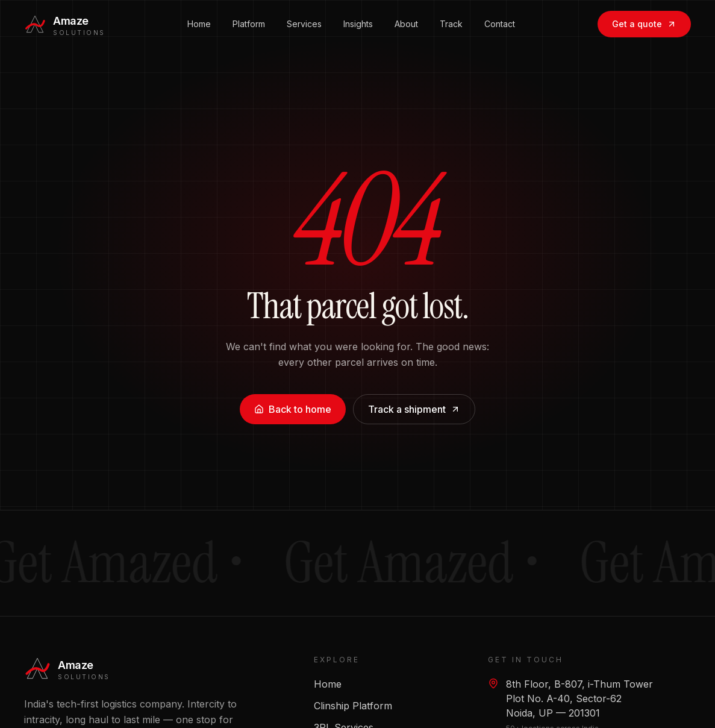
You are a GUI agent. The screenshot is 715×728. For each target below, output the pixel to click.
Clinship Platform (353, 706)
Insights (358, 14)
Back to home (293, 409)
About (406, 14)
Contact (500, 14)
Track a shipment (414, 409)
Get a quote (644, 14)
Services (304, 14)
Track (451, 14)
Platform (249, 14)
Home (199, 14)
